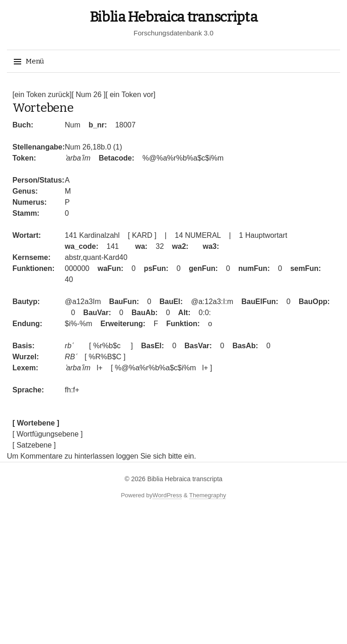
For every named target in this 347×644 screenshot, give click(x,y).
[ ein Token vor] (130, 95)
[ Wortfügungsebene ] (48, 434)
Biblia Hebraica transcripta (174, 17)
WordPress (167, 495)
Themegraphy (208, 495)
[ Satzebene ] (34, 445)
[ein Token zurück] (42, 95)
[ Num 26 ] (89, 95)
